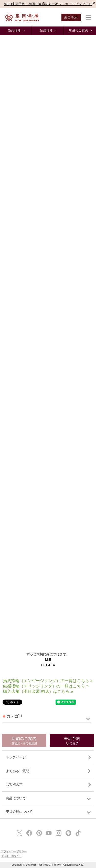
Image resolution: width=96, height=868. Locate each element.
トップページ (16, 757)
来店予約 (71, 17)
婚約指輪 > (16, 30)
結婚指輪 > (48, 30)
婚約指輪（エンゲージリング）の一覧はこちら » (48, 681)
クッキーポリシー (11, 856)
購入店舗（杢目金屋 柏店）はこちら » (38, 691)
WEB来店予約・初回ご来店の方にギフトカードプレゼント (48, 4)
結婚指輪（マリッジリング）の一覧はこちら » (46, 686)
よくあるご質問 (18, 771)
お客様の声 (14, 785)
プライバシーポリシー (14, 851)
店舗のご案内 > (81, 30)
